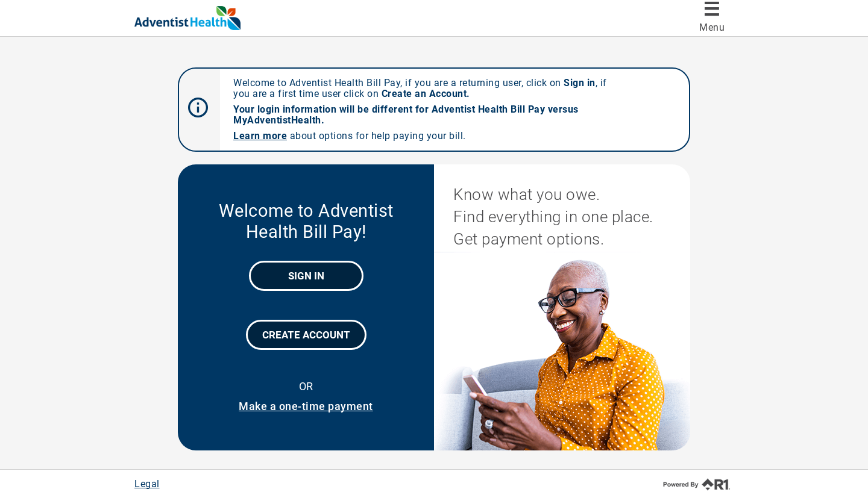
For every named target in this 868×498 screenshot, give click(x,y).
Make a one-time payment (306, 406)
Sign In (306, 276)
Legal (147, 484)
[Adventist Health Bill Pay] (210, 18)
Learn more (260, 136)
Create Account (306, 335)
